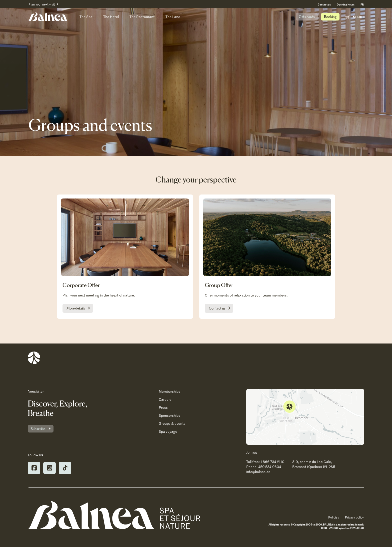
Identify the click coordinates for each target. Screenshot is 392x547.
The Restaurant (142, 17)
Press (163, 407)
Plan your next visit (42, 4)
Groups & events (172, 423)
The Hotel (111, 17)
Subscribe (38, 429)
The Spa (86, 17)
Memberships (169, 391)
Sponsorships (169, 415)
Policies (334, 517)
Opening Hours (346, 4)
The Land (173, 17)
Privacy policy (354, 517)
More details (76, 308)
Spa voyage (168, 431)
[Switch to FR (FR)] (362, 4)
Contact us (324, 4)
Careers (165, 399)
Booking (330, 17)
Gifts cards (307, 17)
